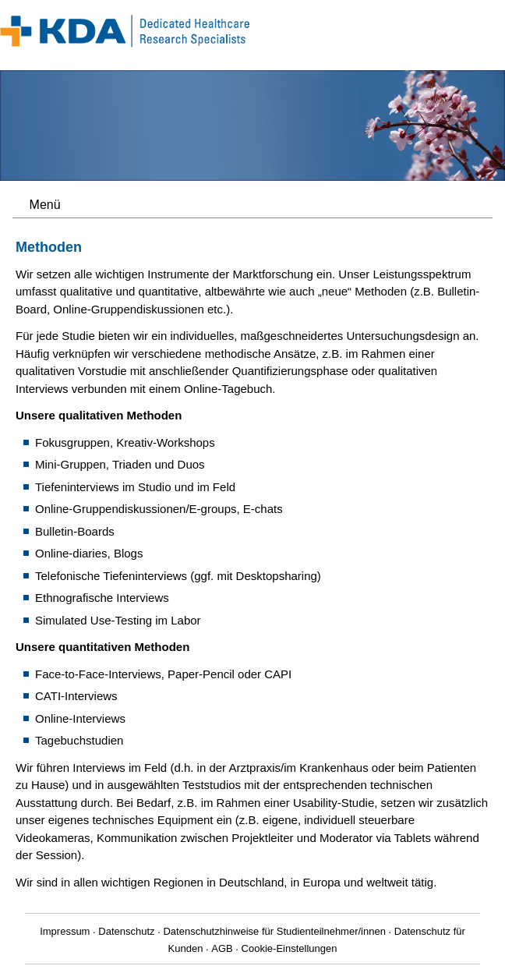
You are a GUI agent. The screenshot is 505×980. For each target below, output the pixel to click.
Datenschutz (126, 931)
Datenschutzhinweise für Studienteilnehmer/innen (274, 931)
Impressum (65, 931)
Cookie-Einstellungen (290, 948)
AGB (222, 948)
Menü (45, 205)
